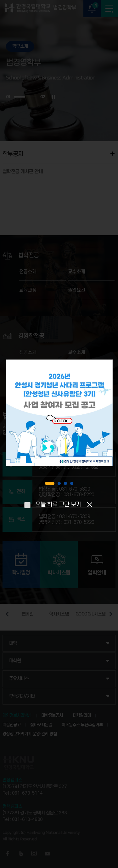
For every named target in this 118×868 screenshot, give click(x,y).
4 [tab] (72, 483)
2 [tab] (59, 483)
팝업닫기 (90, 505)
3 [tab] (65, 483)
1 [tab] (50, 483)
